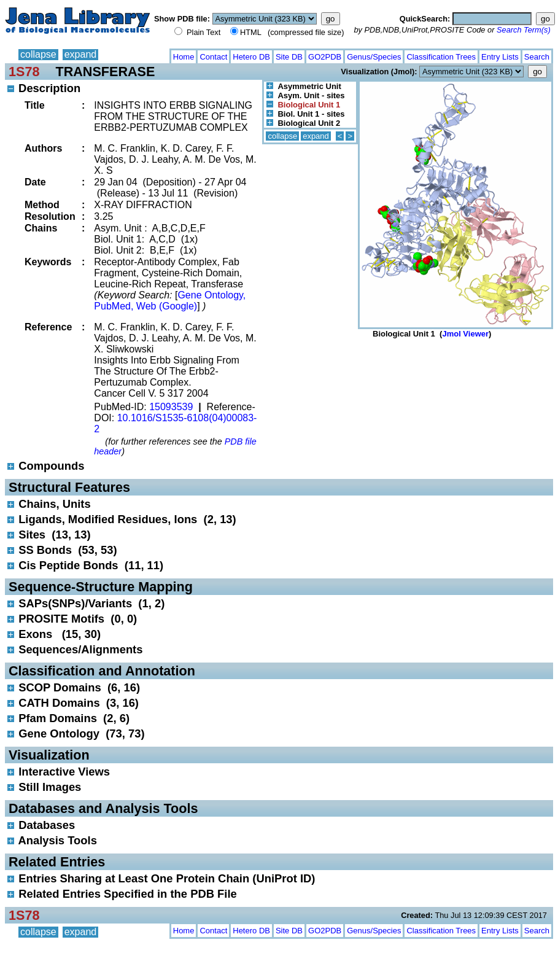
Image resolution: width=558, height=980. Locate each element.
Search (537, 57)
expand (81, 54)
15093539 (171, 407)
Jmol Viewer (465, 334)
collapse (38, 54)
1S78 (24, 72)
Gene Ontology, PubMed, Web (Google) (170, 301)
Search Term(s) (524, 30)
